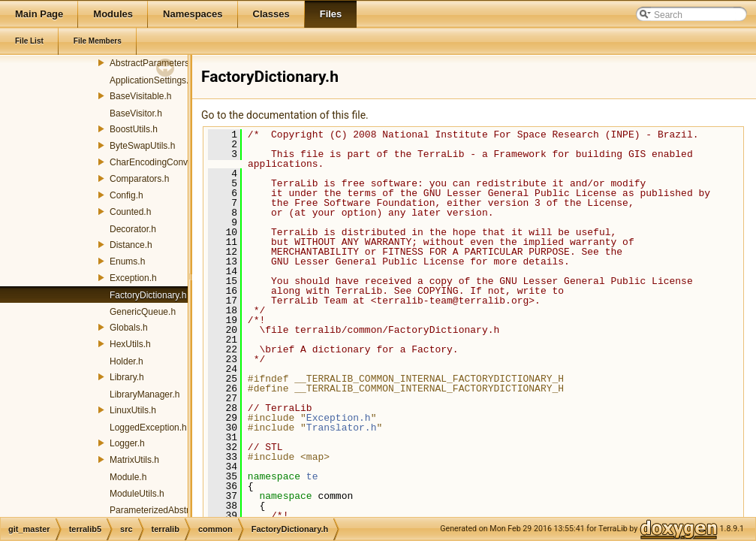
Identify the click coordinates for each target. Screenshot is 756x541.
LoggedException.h (148, 428)
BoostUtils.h (134, 129)
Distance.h (131, 245)
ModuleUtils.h (137, 494)
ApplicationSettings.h (152, 80)
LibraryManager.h (145, 394)
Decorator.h (133, 229)
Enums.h (127, 261)
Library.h (127, 377)
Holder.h (127, 361)
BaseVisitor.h (136, 113)
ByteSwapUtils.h (142, 146)
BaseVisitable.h (141, 96)
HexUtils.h (130, 344)
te (312, 476)
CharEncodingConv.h (152, 162)
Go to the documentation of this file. (285, 115)
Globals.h (129, 328)
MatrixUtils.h (134, 460)
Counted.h (130, 212)
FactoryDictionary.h (148, 295)
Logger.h (127, 443)
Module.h (128, 477)
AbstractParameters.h (153, 63)
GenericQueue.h (143, 312)
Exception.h (133, 278)
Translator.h (342, 428)
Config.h (127, 195)
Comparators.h (139, 179)
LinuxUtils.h (133, 410)
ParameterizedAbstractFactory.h (174, 510)
